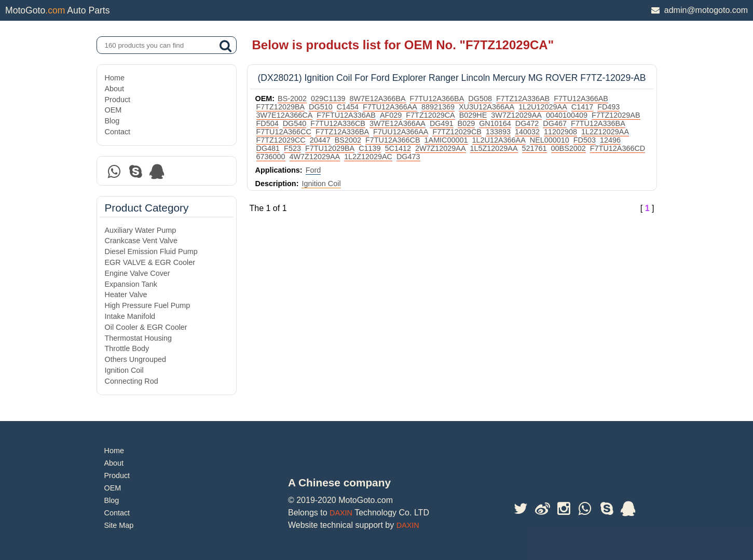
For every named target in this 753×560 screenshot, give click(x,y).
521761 (535, 148)
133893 (498, 132)
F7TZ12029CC (281, 140)
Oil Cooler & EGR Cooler (146, 327)
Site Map (119, 525)
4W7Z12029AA (315, 157)
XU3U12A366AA (487, 107)
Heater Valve (126, 295)
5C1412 (398, 148)
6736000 (271, 157)
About (115, 89)
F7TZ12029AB (616, 115)
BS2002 (348, 140)
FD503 (585, 140)
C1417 (582, 107)
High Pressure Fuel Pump (148, 305)
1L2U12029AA (543, 107)
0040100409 (567, 115)
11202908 (560, 132)
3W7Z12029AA (516, 115)
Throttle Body (127, 348)
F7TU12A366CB (393, 140)
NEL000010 (550, 140)
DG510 (321, 107)
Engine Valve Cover (138, 273)
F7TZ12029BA (281, 107)
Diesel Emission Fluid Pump (151, 251)
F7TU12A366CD (618, 148)
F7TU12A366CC (284, 132)
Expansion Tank (131, 284)
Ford (313, 170)
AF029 (391, 115)
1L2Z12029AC (368, 157)
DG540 (295, 123)
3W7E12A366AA (398, 123)
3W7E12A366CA (285, 115)
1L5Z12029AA (494, 148)
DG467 (555, 123)
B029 (467, 123)
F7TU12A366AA (390, 107)
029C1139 (328, 99)
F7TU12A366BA (437, 99)
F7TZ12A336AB (523, 99)
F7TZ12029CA (430, 115)
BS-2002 (292, 99)
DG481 (268, 148)
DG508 (480, 99)
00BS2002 (569, 148)
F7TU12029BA (330, 148)
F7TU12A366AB (581, 99)
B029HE (473, 115)
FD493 (608, 107)
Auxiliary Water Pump (141, 230)
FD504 (268, 123)
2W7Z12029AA (441, 148)
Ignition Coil (124, 370)
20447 (320, 140)
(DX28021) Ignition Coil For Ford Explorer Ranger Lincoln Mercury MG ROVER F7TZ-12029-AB (452, 78)
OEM (113, 110)
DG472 (527, 123)
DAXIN (341, 513)
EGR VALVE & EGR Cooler (150, 262)
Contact (118, 132)
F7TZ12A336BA (342, 132)
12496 (610, 140)
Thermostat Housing (139, 338)
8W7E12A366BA (378, 99)
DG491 (442, 123)
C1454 (348, 107)
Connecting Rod (132, 381)
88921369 (438, 107)
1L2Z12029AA (605, 132)
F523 (292, 148)
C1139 (369, 148)
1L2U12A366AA (499, 140)
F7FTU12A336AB (346, 115)
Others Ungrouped (135, 359)
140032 (527, 132)
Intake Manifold (130, 316)
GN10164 (495, 123)
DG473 (408, 157)
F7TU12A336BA (598, 123)
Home (115, 78)
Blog (112, 121)
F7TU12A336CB (338, 123)
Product (118, 100)
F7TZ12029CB (457, 132)
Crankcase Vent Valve (141, 241)
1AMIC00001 (446, 140)
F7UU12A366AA (401, 132)
